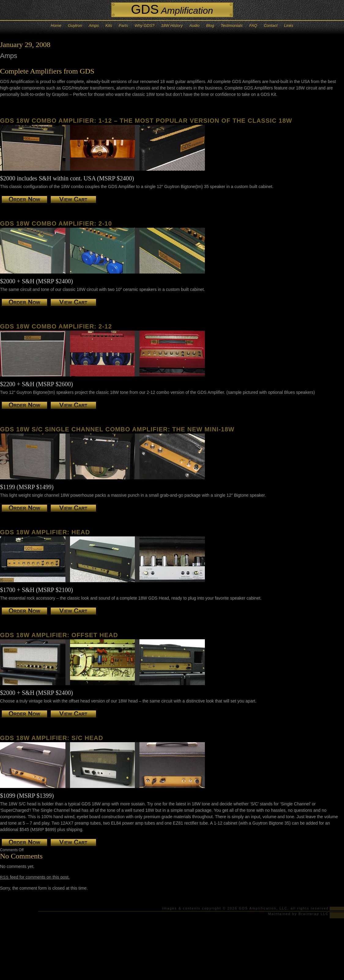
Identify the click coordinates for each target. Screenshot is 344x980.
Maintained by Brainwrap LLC (298, 914)
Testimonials (232, 25)
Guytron (75, 25)
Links (289, 25)
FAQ (253, 25)
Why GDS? (144, 25)
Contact (270, 25)
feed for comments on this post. (35, 877)
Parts (123, 25)
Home (56, 25)
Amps (94, 25)
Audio (194, 25)
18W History (172, 25)
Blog (210, 25)
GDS (172, 9)
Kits (109, 25)
